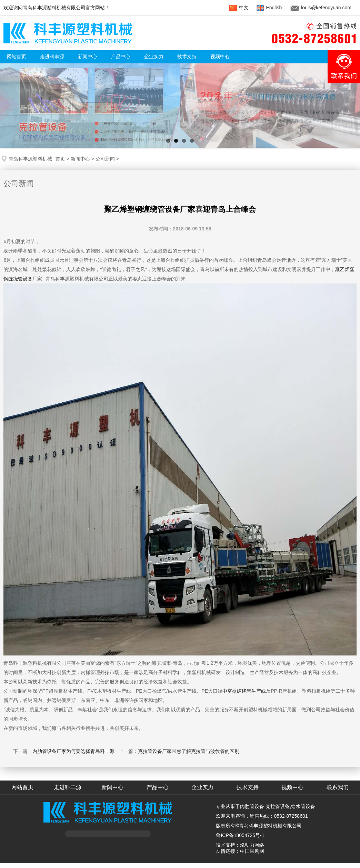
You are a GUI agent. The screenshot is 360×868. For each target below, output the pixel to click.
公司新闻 (105, 159)
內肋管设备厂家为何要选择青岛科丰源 (73, 751)
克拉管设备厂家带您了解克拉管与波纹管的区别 (189, 751)
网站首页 (17, 56)
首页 (60, 159)
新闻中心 (80, 159)
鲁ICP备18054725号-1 (240, 835)
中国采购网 (252, 851)
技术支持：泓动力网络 (240, 845)
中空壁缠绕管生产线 (244, 691)
